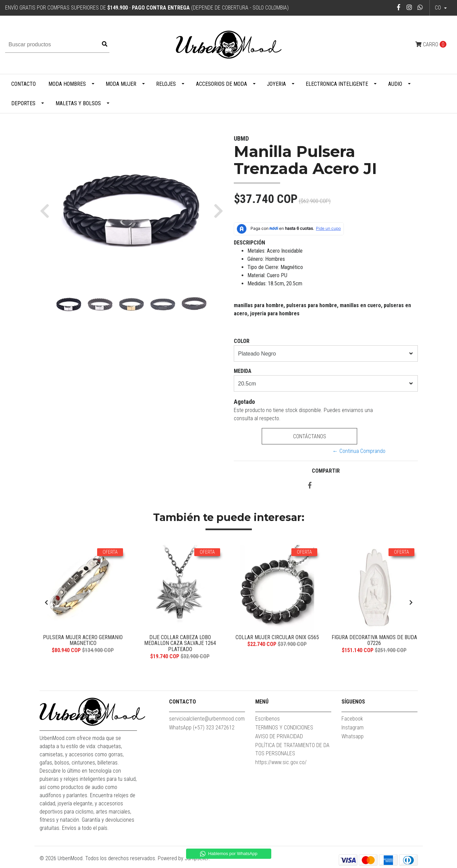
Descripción (249, 243)
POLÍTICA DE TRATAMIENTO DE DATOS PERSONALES (292, 749)
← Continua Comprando (359, 451)
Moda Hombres (67, 84)
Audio (395, 84)
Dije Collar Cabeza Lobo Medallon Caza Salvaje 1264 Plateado (180, 643)
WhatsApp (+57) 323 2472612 (202, 728)
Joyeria (276, 84)
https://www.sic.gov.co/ (281, 762)
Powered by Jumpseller (183, 858)
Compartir (326, 471)
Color (242, 341)
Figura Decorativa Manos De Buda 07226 (374, 640)
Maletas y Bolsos (78, 103)
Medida (243, 371)
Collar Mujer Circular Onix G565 (277, 637)
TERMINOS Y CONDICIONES (284, 728)
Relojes (166, 84)
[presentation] (46, 603)
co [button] (439, 8)
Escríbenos (268, 719)
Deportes (23, 103)
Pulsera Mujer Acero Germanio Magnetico (83, 640)
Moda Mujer (121, 84)
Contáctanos (310, 436)
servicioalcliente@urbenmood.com (207, 719)
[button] (47, 210)
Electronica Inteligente (337, 84)
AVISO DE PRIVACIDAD (279, 736)
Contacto (24, 84)
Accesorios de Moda (222, 84)
